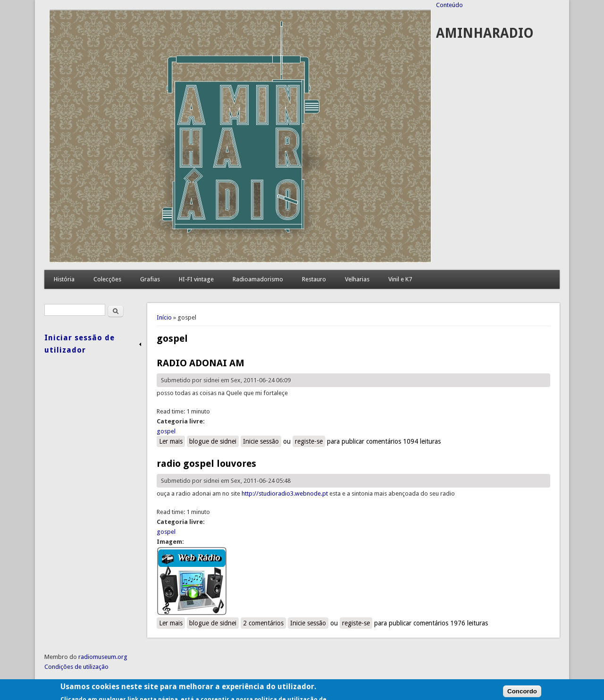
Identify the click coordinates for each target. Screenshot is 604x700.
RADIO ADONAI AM (201, 363)
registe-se (309, 441)
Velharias (357, 279)
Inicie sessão (261, 441)
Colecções (107, 279)
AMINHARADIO (485, 33)
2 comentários (263, 623)
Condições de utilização (76, 667)
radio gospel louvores (206, 464)
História (64, 279)
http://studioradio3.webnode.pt (285, 493)
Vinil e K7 (400, 279)
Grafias (150, 279)
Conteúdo (449, 5)
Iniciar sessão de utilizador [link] (80, 344)
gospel (166, 431)
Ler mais (172, 441)
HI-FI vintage (196, 279)
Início (164, 317)
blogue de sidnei (213, 441)
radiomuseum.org (103, 657)
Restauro (314, 279)
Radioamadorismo (258, 279)
